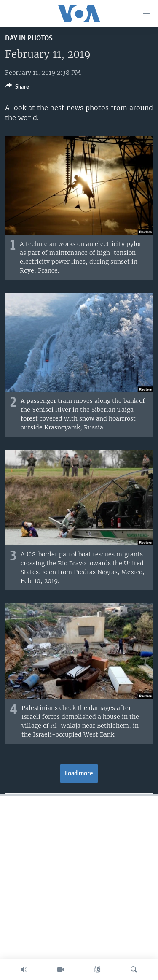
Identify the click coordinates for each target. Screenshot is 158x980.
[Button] (17, 88)
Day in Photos (29, 39)
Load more (79, 774)
